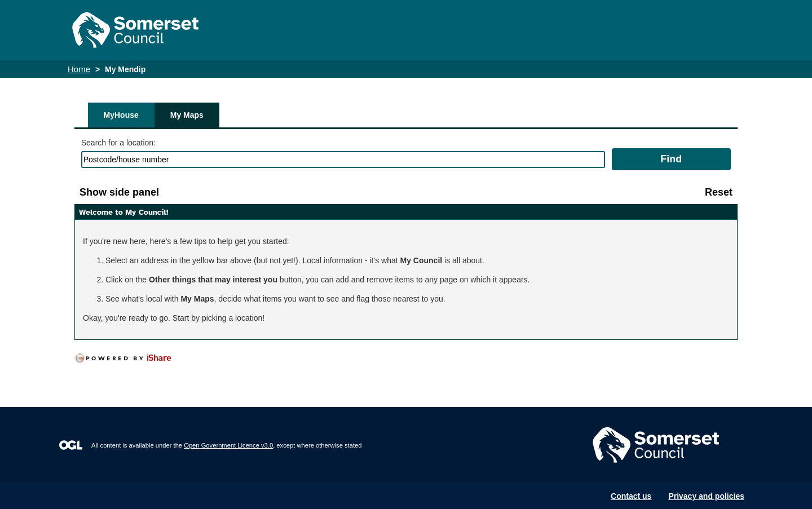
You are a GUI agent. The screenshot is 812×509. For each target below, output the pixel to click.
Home (79, 69)
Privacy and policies (706, 496)
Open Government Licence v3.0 (228, 445)
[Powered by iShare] (131, 358)
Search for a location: (118, 143)
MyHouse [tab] (121, 115)
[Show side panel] (119, 192)
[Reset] (719, 192)
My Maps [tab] (187, 115)
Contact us (631, 496)
